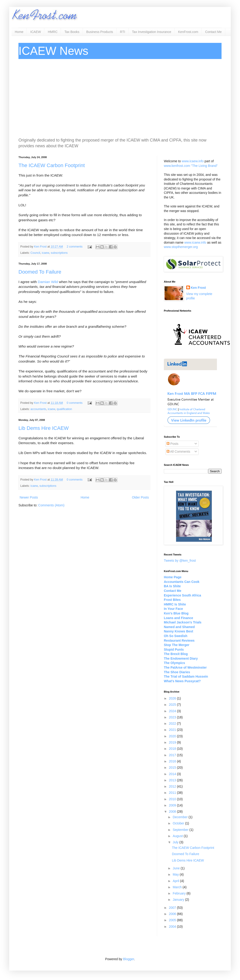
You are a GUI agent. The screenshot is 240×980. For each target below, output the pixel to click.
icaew (45, 253)
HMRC (53, 32)
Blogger (128, 959)
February (180, 893)
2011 (173, 793)
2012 (173, 786)
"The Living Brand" (204, 166)
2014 (173, 774)
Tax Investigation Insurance (152, 32)
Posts (172, 444)
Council (35, 253)
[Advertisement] (120, 98)
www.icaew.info (193, 161)
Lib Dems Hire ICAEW (44, 428)
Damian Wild (48, 282)
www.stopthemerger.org (181, 247)
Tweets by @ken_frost (180, 561)
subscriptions (59, 253)
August (178, 836)
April (176, 881)
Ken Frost (41, 247)
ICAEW (36, 32)
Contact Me (213, 32)
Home (19, 32)
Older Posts (140, 497)
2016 (173, 761)
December (180, 817)
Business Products (100, 32)
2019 (173, 742)
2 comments (75, 247)
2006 (173, 914)
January (179, 900)
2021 (173, 730)
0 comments (75, 403)
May (176, 874)
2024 (173, 711)
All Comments (178, 452)
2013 (173, 780)
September (181, 830)
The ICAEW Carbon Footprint (52, 165)
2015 (173, 767)
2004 (173, 927)
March (178, 887)
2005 (173, 920)
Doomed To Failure (40, 272)
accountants (38, 409)
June (177, 868)
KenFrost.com (188, 32)
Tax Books (72, 32)
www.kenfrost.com (177, 166)
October (179, 823)
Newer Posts (29, 497)
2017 (173, 755)
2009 (173, 805)
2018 (173, 749)
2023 (173, 717)
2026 (173, 698)
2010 (173, 799)
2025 (173, 705)
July (176, 842)
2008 (173, 812)
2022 (173, 723)
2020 (173, 736)
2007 (173, 908)
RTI (123, 32)
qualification (64, 409)
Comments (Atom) (51, 505)
